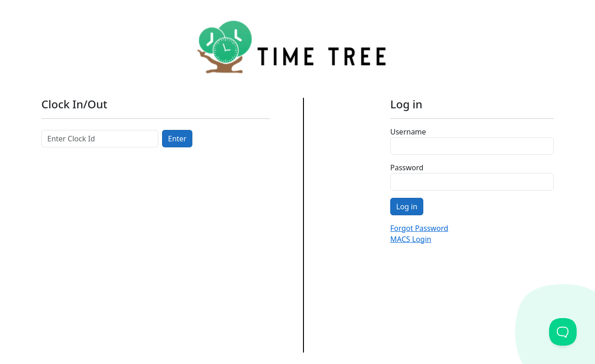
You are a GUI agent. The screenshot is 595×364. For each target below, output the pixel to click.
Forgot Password (419, 228)
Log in (407, 207)
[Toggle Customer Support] (563, 332)
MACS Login (411, 239)
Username (408, 132)
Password (407, 168)
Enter (177, 139)
